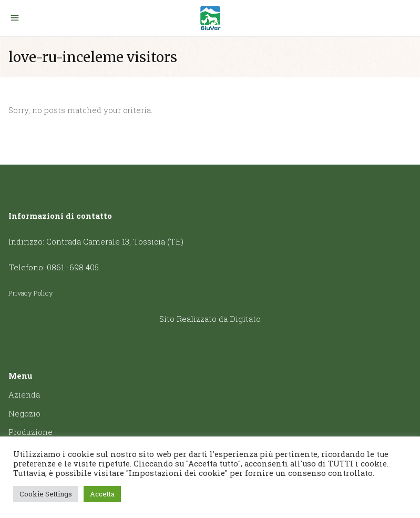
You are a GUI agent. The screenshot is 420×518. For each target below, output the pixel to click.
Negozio (24, 413)
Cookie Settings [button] (46, 494)
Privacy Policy (31, 293)
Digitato (245, 319)
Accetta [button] (102, 494)
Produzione (30, 432)
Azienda (24, 394)
